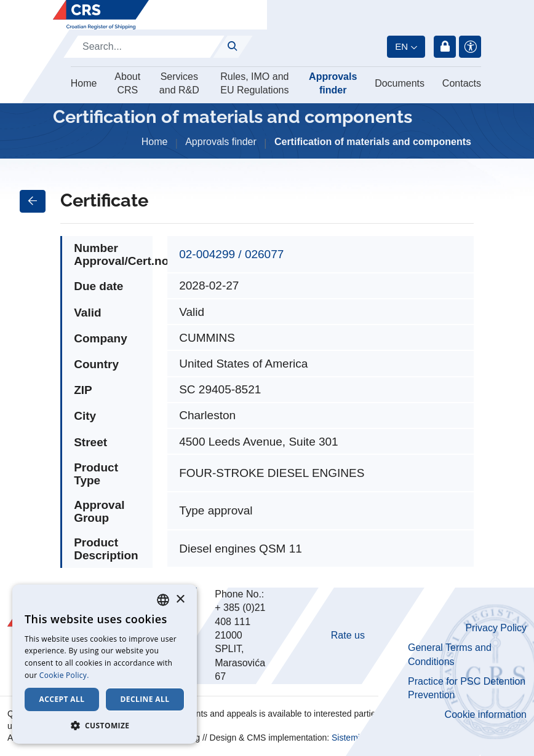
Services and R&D (179, 83)
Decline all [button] (145, 699)
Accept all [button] (62, 699)
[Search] (144, 47)
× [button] (180, 600)
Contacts (462, 83)
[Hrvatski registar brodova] (101, 15)
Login (445, 47)
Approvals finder (333, 83)
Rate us (348, 635)
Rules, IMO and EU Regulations (254, 83)
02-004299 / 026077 (231, 254)
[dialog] (105, 664)
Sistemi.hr (351, 738)
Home (84, 83)
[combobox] (163, 600)
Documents (400, 83)
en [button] (401, 46)
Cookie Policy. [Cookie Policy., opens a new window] (64, 675)
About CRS (127, 83)
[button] (105, 725)
